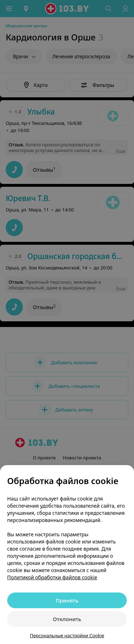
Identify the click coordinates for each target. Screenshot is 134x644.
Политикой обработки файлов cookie (52, 577)
